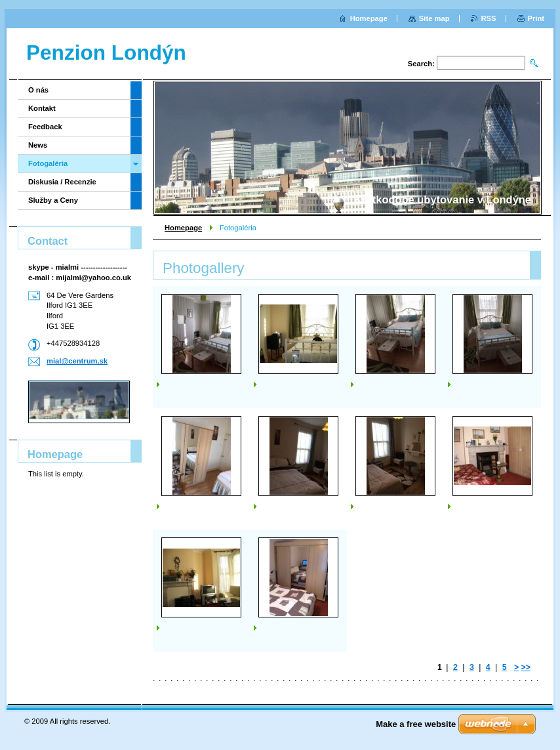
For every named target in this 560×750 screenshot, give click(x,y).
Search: (421, 64)
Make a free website (416, 724)
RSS (489, 18)
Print (536, 18)
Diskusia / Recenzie (62, 182)
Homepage (183, 228)
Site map (434, 18)
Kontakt (42, 108)
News (38, 145)
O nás (38, 90)
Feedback (45, 127)
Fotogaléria (48, 163)
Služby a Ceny (53, 200)
